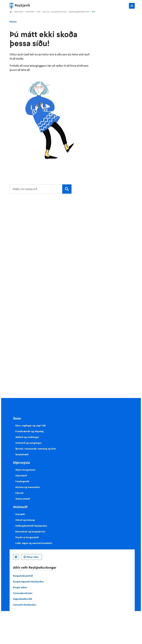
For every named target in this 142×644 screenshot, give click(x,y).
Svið (38, 12)
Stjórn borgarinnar (25, 470)
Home (11, 12)
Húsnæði (20, 514)
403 (93, 12)
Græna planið (23, 499)
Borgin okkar (20, 587)
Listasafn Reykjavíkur (25, 605)
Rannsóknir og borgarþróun (30, 531)
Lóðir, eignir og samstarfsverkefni (34, 543)
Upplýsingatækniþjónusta (79, 12)
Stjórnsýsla (19, 12)
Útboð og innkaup (25, 520)
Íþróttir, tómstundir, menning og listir (36, 449)
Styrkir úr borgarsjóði (27, 537)
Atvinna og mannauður (28, 487)
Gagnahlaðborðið (23, 599)
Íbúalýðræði (22, 454)
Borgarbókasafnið (23, 576)
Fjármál (19, 493)
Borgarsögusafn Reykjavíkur (28, 582)
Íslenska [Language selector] (16, 557)
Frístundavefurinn (23, 593)
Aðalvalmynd (132, 6)
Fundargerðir (22, 481)
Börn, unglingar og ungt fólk (31, 425)
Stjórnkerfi (30, 12)
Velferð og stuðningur (27, 437)
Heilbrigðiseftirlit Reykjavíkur (31, 526)
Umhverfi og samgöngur (29, 443)
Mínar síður (33, 557)
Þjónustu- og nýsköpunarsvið (55, 12)
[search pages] (40, 189)
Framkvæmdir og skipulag (30, 431)
